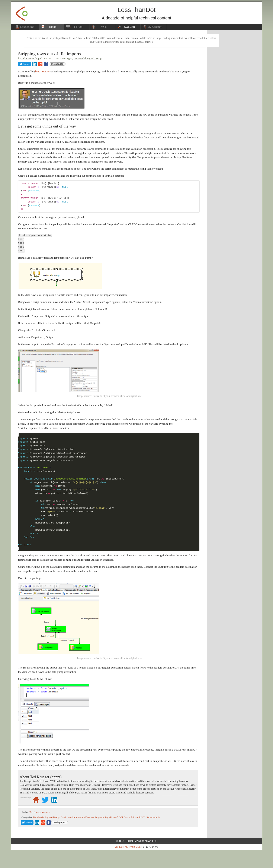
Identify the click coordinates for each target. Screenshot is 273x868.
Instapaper (57, 64)
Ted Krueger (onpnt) (32, 59)
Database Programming (97, 834)
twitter (46, 71)
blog (38, 71)
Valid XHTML (121, 864)
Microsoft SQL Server (120, 834)
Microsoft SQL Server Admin (145, 834)
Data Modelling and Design (88, 59)
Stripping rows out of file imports (50, 54)
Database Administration (73, 834)
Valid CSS (135, 864)
